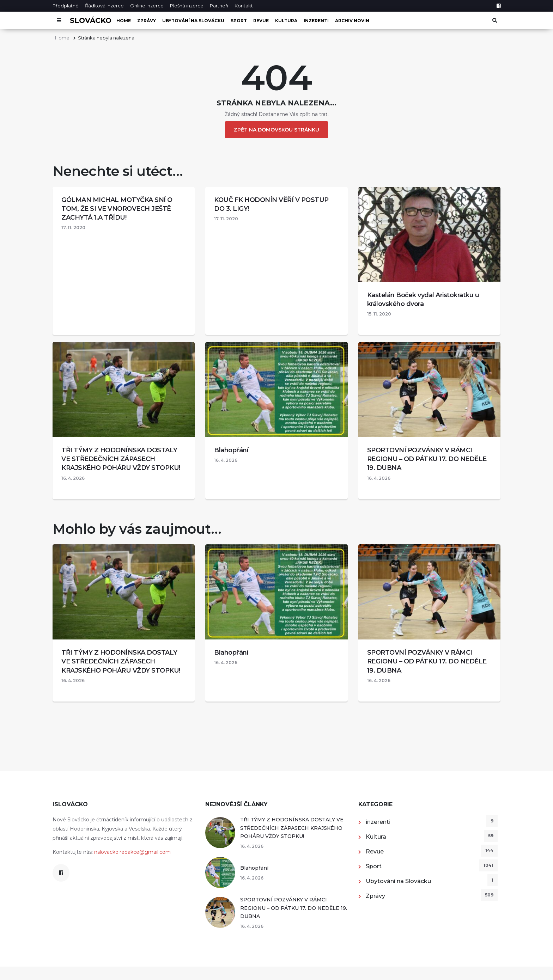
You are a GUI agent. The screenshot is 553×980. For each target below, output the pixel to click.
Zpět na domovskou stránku (276, 130)
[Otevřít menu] (59, 20)
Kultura (286, 21)
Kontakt (244, 6)
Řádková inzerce (104, 6)
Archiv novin (352, 21)
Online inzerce (147, 6)
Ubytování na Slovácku (193, 21)
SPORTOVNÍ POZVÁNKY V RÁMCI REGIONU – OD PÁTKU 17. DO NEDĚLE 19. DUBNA (427, 459)
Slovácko (91, 20)
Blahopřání (231, 450)
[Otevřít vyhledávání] (494, 20)
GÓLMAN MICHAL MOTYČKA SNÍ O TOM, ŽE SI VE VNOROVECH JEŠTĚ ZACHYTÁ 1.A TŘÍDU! (117, 209)
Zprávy (147, 21)
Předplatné (66, 6)
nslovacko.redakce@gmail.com (132, 852)
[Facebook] (499, 6)
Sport (239, 21)
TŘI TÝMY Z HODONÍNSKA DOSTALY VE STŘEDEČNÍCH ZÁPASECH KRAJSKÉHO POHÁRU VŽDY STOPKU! (121, 459)
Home (124, 21)
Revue (261, 21)
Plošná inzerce (187, 6)
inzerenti (316, 21)
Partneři (219, 6)
